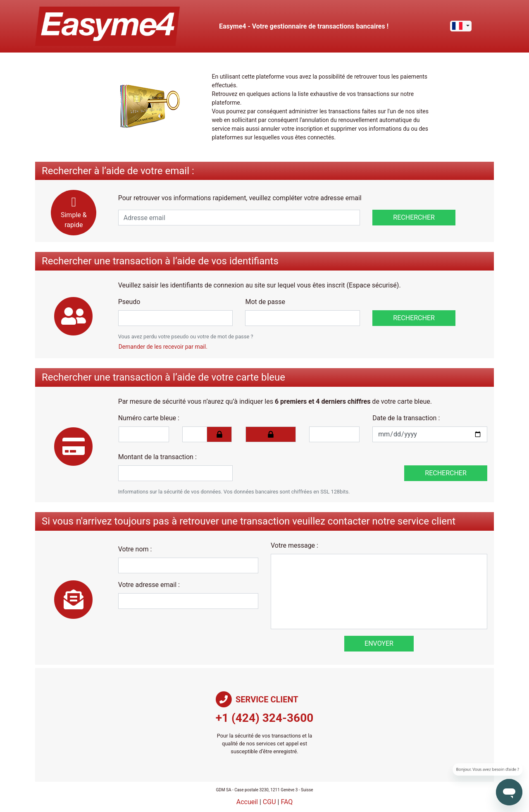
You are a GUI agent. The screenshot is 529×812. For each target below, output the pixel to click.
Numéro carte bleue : (149, 418)
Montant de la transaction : (157, 457)
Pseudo (129, 302)
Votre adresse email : (149, 585)
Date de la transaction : (406, 418)
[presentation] (302, 465)
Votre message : (294, 545)
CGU (269, 802)
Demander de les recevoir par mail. (163, 347)
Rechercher (414, 217)
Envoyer (379, 643)
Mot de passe (265, 302)
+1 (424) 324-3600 (265, 718)
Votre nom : (135, 549)
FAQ (287, 802)
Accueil (247, 802)
